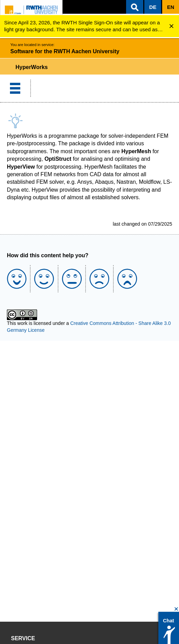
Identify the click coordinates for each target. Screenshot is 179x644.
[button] (135, 7)
